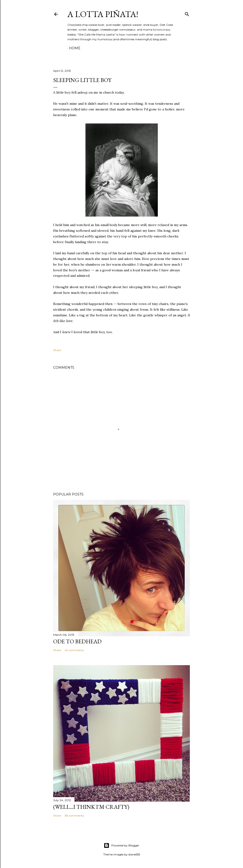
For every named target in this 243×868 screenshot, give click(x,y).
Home (75, 48)
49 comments (74, 650)
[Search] (187, 13)
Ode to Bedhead (77, 641)
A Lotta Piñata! (103, 14)
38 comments (74, 816)
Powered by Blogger (121, 845)
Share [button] (57, 350)
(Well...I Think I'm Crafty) (91, 807)
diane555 (134, 854)
